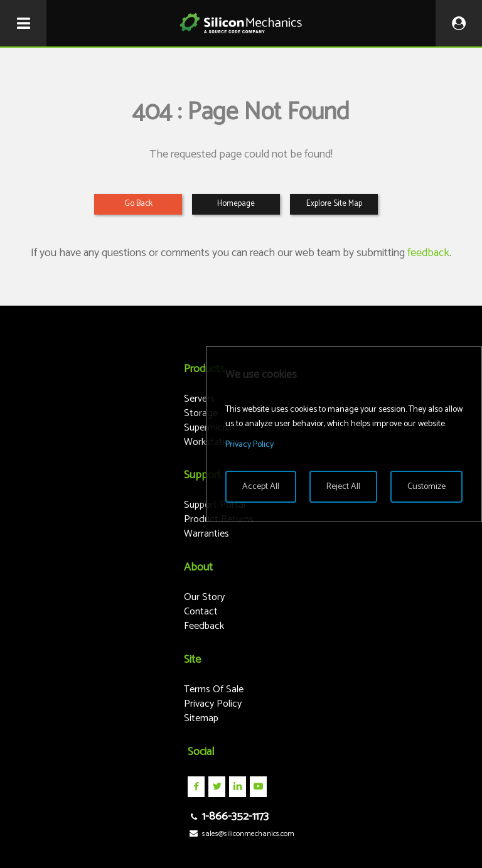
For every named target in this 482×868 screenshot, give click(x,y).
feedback (428, 253)
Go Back (138, 204)
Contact (201, 612)
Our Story (204, 597)
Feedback (204, 626)
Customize (426, 487)
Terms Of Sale (214, 689)
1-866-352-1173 (228, 817)
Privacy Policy (213, 704)
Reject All (343, 487)
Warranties (206, 534)
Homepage (236, 204)
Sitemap (201, 718)
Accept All (261, 487)
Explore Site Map (334, 204)
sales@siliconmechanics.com (241, 834)
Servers (199, 399)
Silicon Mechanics (241, 23)
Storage (201, 413)
